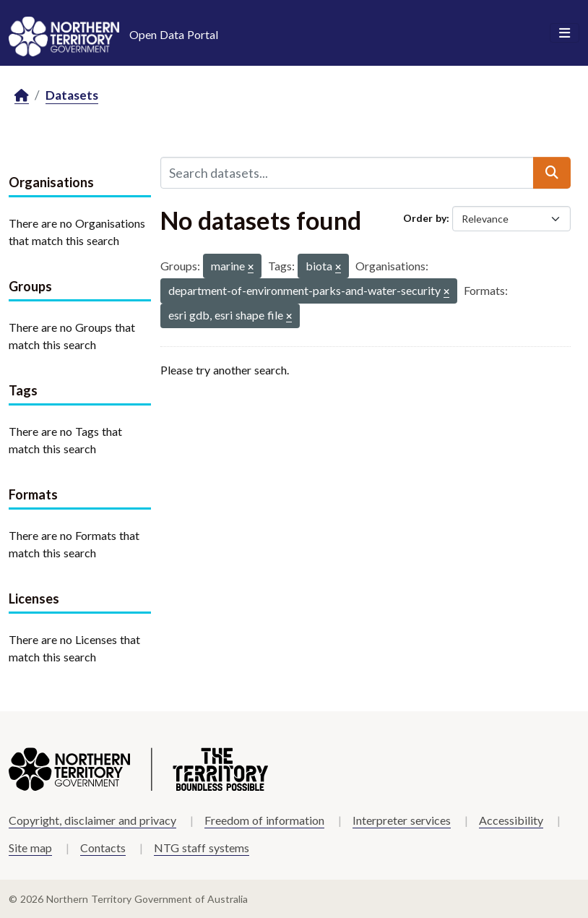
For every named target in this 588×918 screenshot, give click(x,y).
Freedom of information (264, 820)
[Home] (22, 96)
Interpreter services (402, 820)
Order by (425, 218)
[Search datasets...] (347, 173)
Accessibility (511, 820)
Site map (30, 848)
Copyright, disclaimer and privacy (92, 820)
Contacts (103, 848)
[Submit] (552, 173)
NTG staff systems (202, 848)
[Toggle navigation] (565, 33)
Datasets (72, 95)
